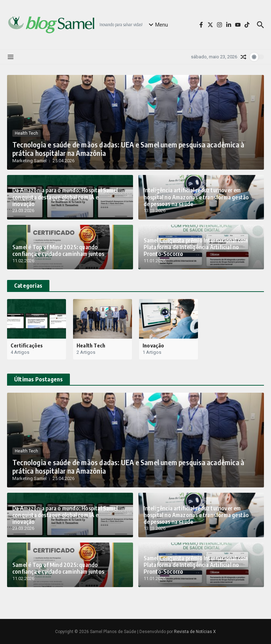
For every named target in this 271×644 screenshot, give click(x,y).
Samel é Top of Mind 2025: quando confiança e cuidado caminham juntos (67, 251)
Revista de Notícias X (195, 632)
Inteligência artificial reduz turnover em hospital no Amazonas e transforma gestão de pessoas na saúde (198, 198)
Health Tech (26, 134)
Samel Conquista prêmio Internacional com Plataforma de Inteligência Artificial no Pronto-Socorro (194, 248)
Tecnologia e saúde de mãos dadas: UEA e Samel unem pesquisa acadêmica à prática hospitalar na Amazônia (121, 149)
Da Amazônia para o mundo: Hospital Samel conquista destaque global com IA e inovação (65, 201)
